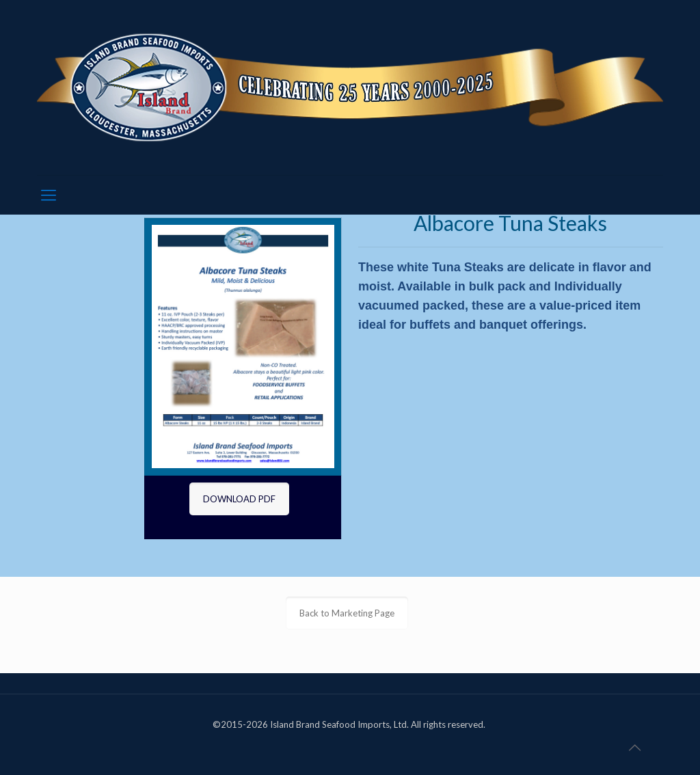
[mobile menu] (49, 195)
